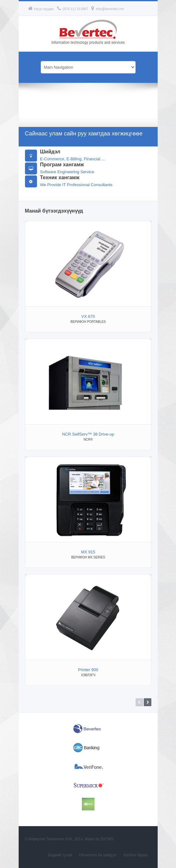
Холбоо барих (135, 855)
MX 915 (88, 552)
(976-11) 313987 (73, 9)
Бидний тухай (60, 855)
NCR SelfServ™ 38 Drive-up (88, 434)
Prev (139, 702)
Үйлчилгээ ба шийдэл (98, 855)
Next (148, 702)
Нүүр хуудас (41, 9)
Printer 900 (88, 670)
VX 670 (88, 316)
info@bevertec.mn (108, 9)
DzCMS (107, 839)
